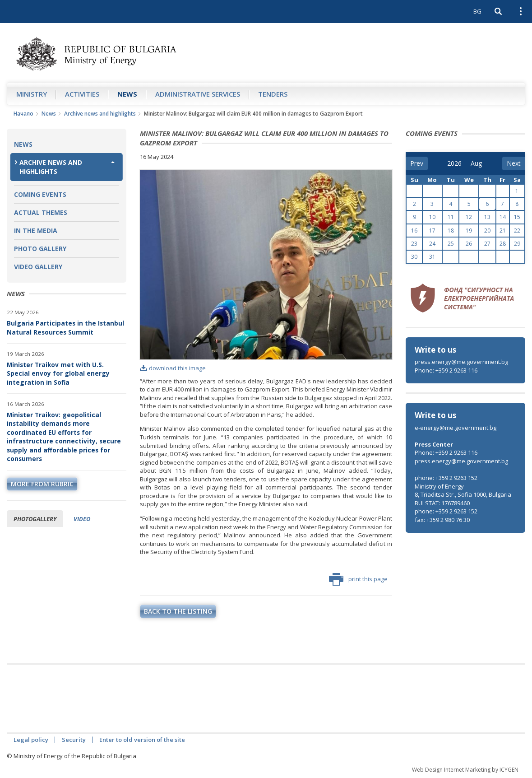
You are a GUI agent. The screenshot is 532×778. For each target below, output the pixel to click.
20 (487, 231)
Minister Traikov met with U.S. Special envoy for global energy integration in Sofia (58, 373)
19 (469, 231)
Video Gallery (38, 267)
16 (414, 231)
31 (432, 257)
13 (487, 217)
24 (432, 244)
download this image (173, 368)
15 (517, 217)
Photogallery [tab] (35, 519)
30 (414, 257)
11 (451, 217)
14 (503, 217)
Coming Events (40, 194)
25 (451, 244)
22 (517, 231)
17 (432, 231)
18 (451, 231)
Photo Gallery (40, 249)
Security (74, 740)
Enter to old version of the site (142, 740)
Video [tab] (82, 519)
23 (414, 244)
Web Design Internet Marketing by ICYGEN (465, 770)
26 (469, 244)
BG (477, 11)
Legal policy (31, 740)
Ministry (32, 94)
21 (503, 231)
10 (432, 217)
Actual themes (41, 212)
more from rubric (42, 484)
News (127, 94)
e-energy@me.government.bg (456, 428)
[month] (477, 163)
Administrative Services (198, 94)
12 (469, 217)
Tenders (273, 94)
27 (487, 244)
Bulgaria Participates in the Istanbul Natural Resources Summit (65, 328)
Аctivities (82, 94)
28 (503, 244)
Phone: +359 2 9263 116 (446, 370)
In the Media (36, 231)
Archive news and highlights (100, 114)
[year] (454, 163)
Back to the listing (178, 611)
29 (517, 244)
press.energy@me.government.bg (461, 362)
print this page (358, 579)
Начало (23, 114)
